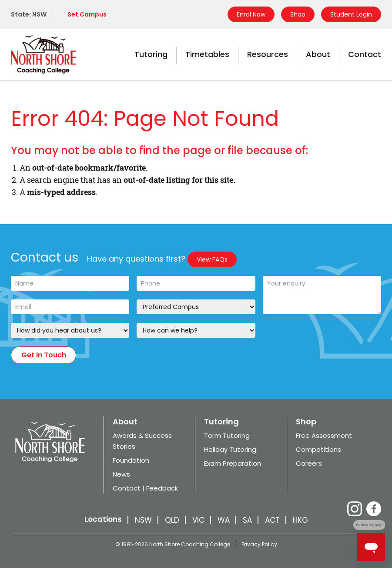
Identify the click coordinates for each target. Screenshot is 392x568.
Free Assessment (324, 435)
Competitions (318, 449)
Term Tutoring (227, 435)
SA (247, 520)
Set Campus (87, 14)
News (121, 474)
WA (224, 520)
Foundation (131, 460)
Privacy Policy (259, 544)
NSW (143, 520)
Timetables (207, 54)
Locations (103, 519)
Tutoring (151, 54)
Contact (365, 54)
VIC (198, 520)
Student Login (351, 14)
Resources (268, 54)
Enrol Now (251, 14)
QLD (172, 520)
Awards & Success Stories (142, 441)
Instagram (355, 509)
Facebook (374, 509)
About (318, 54)
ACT (272, 520)
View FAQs (212, 259)
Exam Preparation (233, 463)
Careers (309, 463)
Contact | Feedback (145, 488)
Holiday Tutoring (230, 449)
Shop (298, 14)
